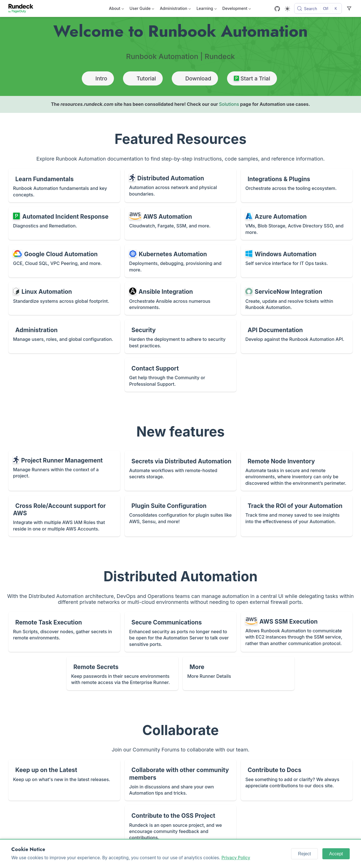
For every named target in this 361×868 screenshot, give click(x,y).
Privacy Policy (236, 858)
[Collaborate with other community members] (180, 780)
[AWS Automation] (180, 223)
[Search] (318, 8)
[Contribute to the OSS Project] (180, 825)
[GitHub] (277, 9)
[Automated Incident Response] (64, 223)
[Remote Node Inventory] (297, 471)
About (116, 9)
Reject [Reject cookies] (304, 854)
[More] (239, 673)
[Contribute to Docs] (297, 780)
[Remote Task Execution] (64, 632)
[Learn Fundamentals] (64, 185)
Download (195, 78)
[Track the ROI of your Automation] (297, 516)
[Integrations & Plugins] (297, 185)
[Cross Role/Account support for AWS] (64, 516)
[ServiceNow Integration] (297, 298)
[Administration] (64, 336)
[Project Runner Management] (64, 471)
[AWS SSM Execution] (297, 632)
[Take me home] (23, 8)
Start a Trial (252, 78)
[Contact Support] (180, 375)
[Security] (180, 336)
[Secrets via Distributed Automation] (180, 471)
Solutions (229, 104)
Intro (98, 78)
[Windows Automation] (297, 261)
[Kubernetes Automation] (180, 261)
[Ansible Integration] (180, 298)
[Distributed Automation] (180, 185)
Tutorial (143, 78)
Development (236, 9)
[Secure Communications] (180, 632)
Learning (207, 9)
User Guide (142, 9)
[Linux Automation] (64, 298)
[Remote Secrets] (122, 673)
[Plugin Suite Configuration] (180, 516)
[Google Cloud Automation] (64, 261)
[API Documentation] (297, 336)
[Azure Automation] (297, 223)
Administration (175, 9)
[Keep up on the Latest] (64, 780)
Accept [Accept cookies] (336, 854)
